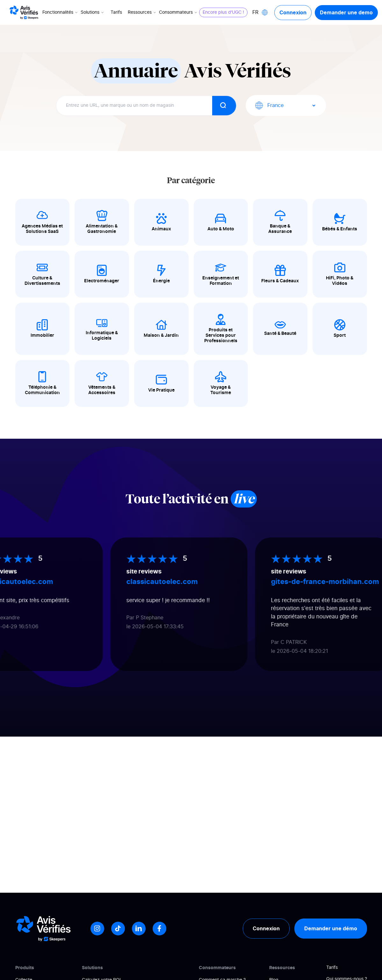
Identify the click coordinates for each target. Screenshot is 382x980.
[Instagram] (97, 929)
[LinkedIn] (139, 929)
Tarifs (116, 12)
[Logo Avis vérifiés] (24, 12)
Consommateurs (179, 12)
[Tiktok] (118, 929)
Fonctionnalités (61, 12)
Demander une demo (346, 12)
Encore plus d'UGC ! (223, 12)
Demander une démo (331, 928)
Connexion (293, 12)
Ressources (142, 12)
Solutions (93, 12)
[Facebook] (159, 929)
